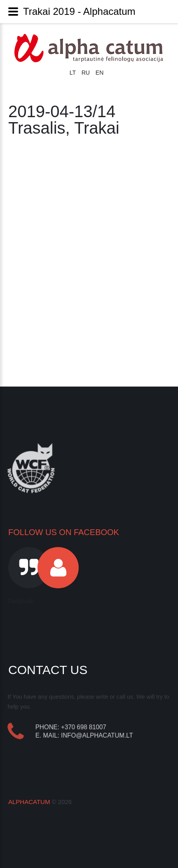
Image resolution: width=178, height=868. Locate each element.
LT (74, 73)
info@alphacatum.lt (97, 735)
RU (87, 73)
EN (100, 73)
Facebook (21, 601)
